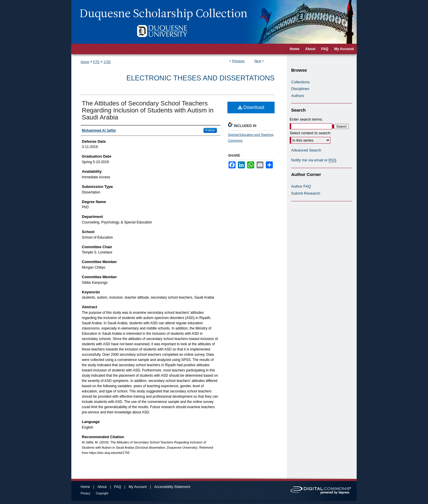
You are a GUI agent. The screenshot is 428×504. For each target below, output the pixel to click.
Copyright (102, 493)
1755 (107, 62)
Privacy (85, 493)
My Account (138, 487)
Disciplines (300, 89)
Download (251, 107)
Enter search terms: (306, 119)
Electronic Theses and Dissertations (200, 78)
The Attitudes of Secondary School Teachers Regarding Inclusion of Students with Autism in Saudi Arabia (148, 110)
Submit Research (306, 193)
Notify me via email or (314, 160)
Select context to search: (310, 133)
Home (85, 62)
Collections (300, 82)
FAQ (118, 487)
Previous (238, 61)
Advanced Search (306, 150)
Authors (298, 96)
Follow (210, 130)
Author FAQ (301, 186)
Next (258, 61)
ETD (96, 62)
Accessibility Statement (172, 487)
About (102, 487)
